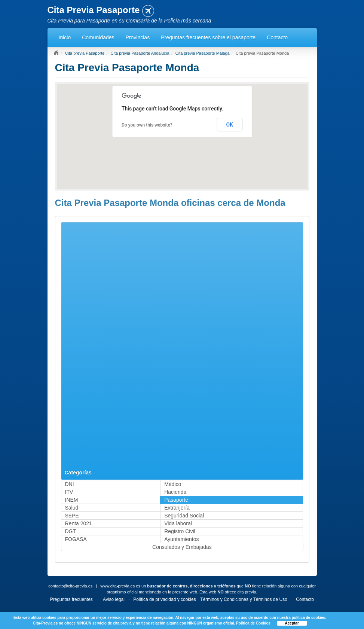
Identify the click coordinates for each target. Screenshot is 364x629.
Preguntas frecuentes (71, 599)
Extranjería (177, 508)
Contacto (277, 37)
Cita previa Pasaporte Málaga (203, 53)
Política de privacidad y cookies (164, 599)
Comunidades (98, 37)
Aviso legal (114, 599)
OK (230, 125)
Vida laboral (178, 523)
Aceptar (292, 623)
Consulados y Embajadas (182, 547)
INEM (72, 500)
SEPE (72, 516)
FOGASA (76, 539)
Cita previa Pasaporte (85, 53)
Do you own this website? (147, 125)
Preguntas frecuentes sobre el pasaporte (208, 37)
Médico (173, 484)
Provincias (138, 37)
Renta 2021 (79, 523)
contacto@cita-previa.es (70, 586)
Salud (72, 508)
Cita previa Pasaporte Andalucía (140, 53)
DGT (71, 531)
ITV (69, 492)
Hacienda (175, 492)
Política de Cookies (253, 623)
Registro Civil (180, 531)
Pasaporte (176, 500)
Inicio (65, 37)
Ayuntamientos (181, 539)
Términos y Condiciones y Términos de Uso (244, 599)
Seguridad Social (184, 516)
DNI (70, 484)
